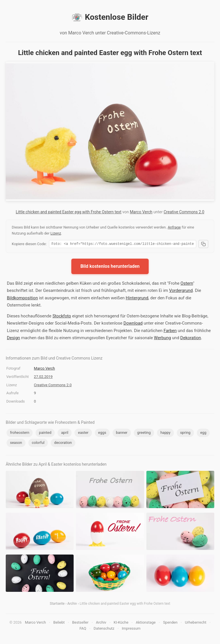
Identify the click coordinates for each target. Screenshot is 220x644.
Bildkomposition (22, 299)
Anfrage (174, 227)
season (16, 443)
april (65, 433)
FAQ (83, 629)
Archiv (72, 604)
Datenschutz (104, 629)
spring (185, 433)
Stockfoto (62, 317)
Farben (170, 331)
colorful (38, 443)
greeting (144, 433)
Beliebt (59, 623)
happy (165, 433)
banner (122, 433)
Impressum (131, 629)
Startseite (57, 604)
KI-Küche (121, 623)
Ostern (187, 284)
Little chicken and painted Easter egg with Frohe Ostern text (69, 212)
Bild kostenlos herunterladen (110, 267)
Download (133, 324)
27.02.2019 (43, 377)
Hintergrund (137, 299)
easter (83, 433)
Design (13, 339)
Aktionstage (146, 623)
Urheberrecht (196, 623)
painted (45, 433)
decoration (63, 443)
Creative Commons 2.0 (184, 212)
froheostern (20, 433)
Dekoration (190, 339)
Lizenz (56, 233)
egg (203, 433)
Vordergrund (181, 291)
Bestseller (80, 623)
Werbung (162, 339)
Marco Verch (141, 212)
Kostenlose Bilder (110, 17)
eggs (102, 433)
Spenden (170, 623)
